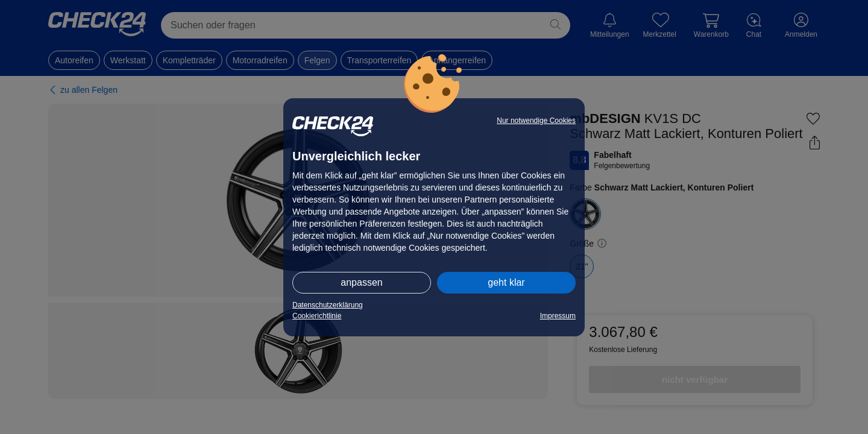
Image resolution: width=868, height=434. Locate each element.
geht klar (506, 282)
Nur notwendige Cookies (536, 121)
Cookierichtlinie (317, 316)
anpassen (361, 282)
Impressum (558, 316)
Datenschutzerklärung (328, 305)
